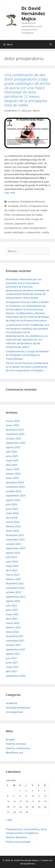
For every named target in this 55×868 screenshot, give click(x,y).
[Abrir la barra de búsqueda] (51, 44)
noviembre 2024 (15, 487)
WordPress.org (14, 753)
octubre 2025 (13, 438)
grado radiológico (15, 232)
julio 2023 (11, 557)
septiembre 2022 (16, 597)
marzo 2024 (13, 522)
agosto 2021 (13, 654)
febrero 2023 (13, 579)
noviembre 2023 (15, 539)
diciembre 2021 (15, 636)
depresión (21, 224)
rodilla (45, 232)
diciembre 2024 (15, 482)
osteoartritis (33, 232)
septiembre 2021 (16, 649)
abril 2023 (12, 570)
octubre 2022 (13, 592)
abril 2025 (12, 465)
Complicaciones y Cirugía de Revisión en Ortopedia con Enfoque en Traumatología (27, 355)
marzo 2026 (13, 421)
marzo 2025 (13, 469)
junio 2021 (12, 662)
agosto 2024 (13, 500)
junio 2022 (12, 610)
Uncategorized (14, 712)
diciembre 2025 (15, 430)
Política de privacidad (18, 842)
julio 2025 (11, 452)
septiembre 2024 (16, 496)
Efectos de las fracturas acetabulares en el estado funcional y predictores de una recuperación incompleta (27, 367)
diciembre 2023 (15, 535)
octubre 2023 (13, 544)
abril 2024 (12, 518)
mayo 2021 (12, 667)
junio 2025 (12, 456)
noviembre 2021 (15, 641)
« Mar (9, 820)
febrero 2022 (13, 627)
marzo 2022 (13, 623)
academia (13, 201)
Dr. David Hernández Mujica (33, 13)
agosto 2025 (13, 447)
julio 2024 (11, 504)
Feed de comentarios (18, 748)
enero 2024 (12, 531)
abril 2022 (12, 619)
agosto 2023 (13, 553)
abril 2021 (12, 671)
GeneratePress (27, 864)
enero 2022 (12, 632)
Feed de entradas (16, 744)
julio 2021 (11, 658)
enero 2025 (12, 478)
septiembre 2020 (16, 676)
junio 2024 (12, 509)
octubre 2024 (13, 491)
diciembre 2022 (15, 583)
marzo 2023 (13, 575)
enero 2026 (12, 425)
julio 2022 (11, 605)
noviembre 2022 (15, 588)
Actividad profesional (32, 201)
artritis (23, 206)
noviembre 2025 (15, 434)
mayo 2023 (12, 566)
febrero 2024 (13, 526)
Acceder (10, 739)
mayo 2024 (12, 513)
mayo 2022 (12, 614)
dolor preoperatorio (35, 228)
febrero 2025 (13, 474)
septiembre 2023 (16, 548)
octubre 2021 (13, 645)
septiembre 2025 (16, 443)
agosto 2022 (13, 601)
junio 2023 (12, 561)
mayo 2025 (12, 460)
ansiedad (13, 206)
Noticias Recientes (16, 837)
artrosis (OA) (23, 219)
